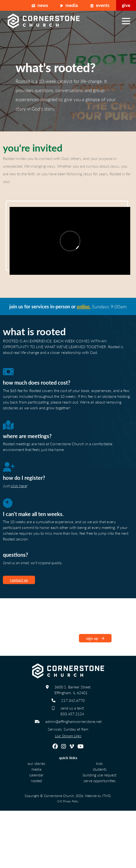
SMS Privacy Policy (68, 801)
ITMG (106, 796)
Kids (100, 763)
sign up (95, 638)
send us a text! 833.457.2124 (72, 711)
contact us (19, 580)
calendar (36, 775)
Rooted (36, 781)
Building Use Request (100, 775)
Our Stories (36, 763)
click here (19, 486)
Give (126, 5)
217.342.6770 (73, 700)
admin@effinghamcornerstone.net (73, 721)
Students (100, 769)
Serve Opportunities (100, 781)
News (40, 5)
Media (69, 5)
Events (100, 5)
